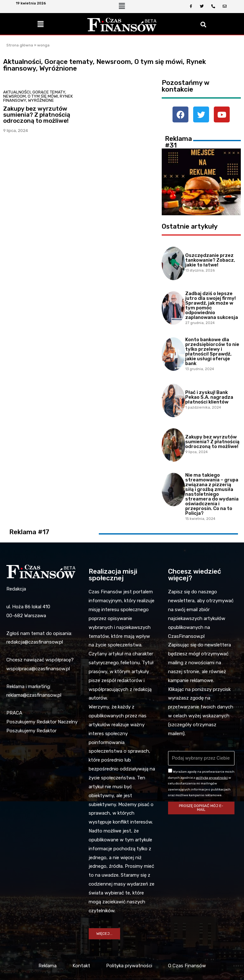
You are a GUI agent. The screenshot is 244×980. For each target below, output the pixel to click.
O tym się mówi (43, 96)
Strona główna (20, 45)
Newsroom (14, 96)
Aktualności (17, 92)
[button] (104, 934)
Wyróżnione (41, 100)
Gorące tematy (49, 92)
